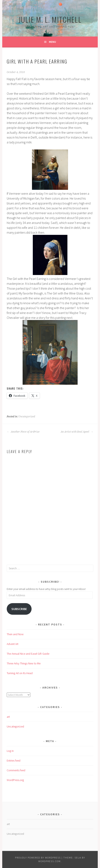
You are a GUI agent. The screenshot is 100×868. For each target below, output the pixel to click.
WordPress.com (49, 861)
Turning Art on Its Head (20, 673)
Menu (52, 42)
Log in (10, 751)
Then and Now (15, 634)
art (8, 717)
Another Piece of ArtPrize (23, 432)
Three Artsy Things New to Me (24, 663)
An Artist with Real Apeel (77, 432)
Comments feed (16, 770)
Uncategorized (27, 417)
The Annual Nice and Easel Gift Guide (28, 654)
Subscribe (19, 609)
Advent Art (13, 644)
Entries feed (14, 761)
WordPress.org (15, 780)
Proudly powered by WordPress (38, 858)
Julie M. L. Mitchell (50, 19)
